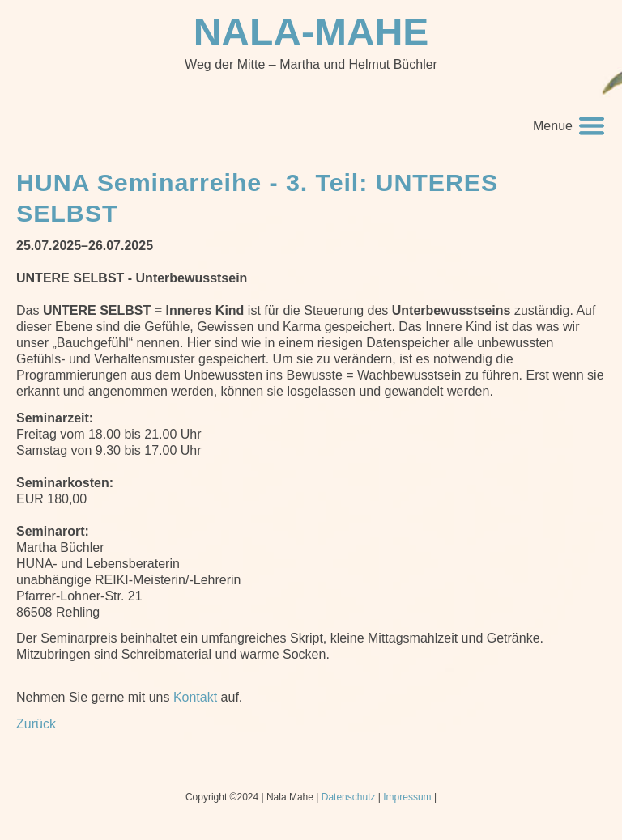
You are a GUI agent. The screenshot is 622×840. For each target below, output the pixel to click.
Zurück (36, 724)
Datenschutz (349, 797)
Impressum (407, 797)
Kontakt (195, 697)
